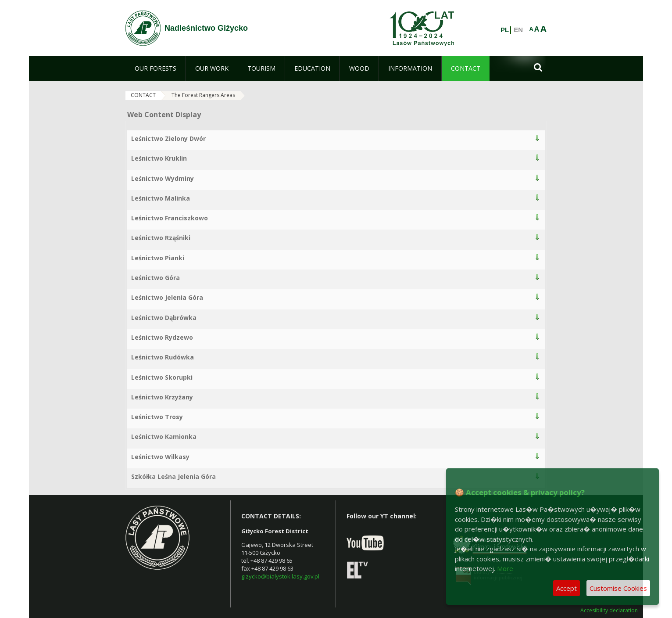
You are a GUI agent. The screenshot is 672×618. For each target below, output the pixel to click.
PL (505, 30)
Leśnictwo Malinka (161, 198)
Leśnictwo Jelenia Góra (167, 297)
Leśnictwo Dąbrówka (164, 318)
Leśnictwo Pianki (158, 258)
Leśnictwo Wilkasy (160, 457)
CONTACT (143, 95)
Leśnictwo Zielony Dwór (168, 138)
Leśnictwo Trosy (157, 417)
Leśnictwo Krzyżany (162, 397)
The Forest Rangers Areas (203, 95)
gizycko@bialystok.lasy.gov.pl (280, 576)
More (505, 568)
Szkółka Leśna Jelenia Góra (173, 476)
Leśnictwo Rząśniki (161, 238)
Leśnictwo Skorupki (162, 377)
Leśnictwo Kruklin (159, 158)
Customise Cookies (618, 588)
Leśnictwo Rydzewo (162, 337)
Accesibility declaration (609, 611)
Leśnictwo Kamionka (164, 437)
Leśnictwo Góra (155, 278)
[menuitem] (155, 68)
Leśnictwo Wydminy (163, 178)
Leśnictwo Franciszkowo (170, 218)
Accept (567, 588)
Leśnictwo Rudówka (163, 357)
